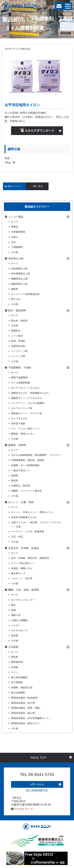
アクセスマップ (22, 809)
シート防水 (17, 336)
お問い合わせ (37, 784)
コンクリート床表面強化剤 (25, 294)
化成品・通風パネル (22, 568)
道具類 (15, 636)
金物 (13, 610)
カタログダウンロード (37, 130)
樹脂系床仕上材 (19, 284)
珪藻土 (15, 237)
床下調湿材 (17, 682)
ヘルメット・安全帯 (22, 578)
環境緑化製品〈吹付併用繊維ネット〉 (31, 718)
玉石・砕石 (17, 537)
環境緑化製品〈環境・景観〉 (26, 708)
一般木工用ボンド (21, 470)
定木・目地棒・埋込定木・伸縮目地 (30, 558)
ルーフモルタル (19, 418)
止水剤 (15, 326)
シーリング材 (18, 356)
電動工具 (16, 615)
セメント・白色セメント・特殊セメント (32, 512)
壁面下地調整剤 (19, 378)
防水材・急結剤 (19, 321)
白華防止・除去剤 (21, 486)
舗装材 (15, 289)
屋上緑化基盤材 (19, 677)
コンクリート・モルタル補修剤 (28, 403)
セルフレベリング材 (22, 408)
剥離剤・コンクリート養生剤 (26, 491)
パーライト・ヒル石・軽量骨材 (28, 532)
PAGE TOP (51, 757)
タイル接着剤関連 (21, 383)
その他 (15, 252)
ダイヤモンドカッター (23, 600)
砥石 (13, 605)
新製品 (15, 227)
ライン (15, 672)
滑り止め (16, 299)
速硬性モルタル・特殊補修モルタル (30, 393)
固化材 (15, 657)
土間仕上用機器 (19, 620)
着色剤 (15, 481)
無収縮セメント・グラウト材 (26, 413)
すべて (15, 222)
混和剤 (15, 476)
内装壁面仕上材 (19, 269)
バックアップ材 (19, 351)
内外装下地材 (18, 424)
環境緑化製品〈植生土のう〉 (26, 723)
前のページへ (15, 186)
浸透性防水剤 (18, 346)
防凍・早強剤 (18, 341)
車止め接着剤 (18, 693)
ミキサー (16, 625)
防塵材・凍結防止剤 (22, 688)
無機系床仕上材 (19, 279)
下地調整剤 (17, 247)
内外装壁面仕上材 (21, 274)
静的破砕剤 (17, 662)
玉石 (13, 242)
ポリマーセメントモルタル (25, 388)
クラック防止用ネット (23, 563)
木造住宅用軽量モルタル (24, 517)
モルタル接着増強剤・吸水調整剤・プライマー (36, 455)
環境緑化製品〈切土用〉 (24, 703)
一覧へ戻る (37, 186)
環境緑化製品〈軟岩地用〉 (25, 698)
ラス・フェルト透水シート (25, 429)
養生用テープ (18, 573)
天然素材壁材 (18, 232)
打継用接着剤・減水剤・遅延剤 (28, 460)
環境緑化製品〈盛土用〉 (24, 713)
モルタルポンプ (19, 630)
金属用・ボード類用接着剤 (25, 465)
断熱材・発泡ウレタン (23, 434)
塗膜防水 (16, 331)
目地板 (15, 667)
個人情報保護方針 (37, 790)
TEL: (37, 774)
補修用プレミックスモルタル (26, 398)
